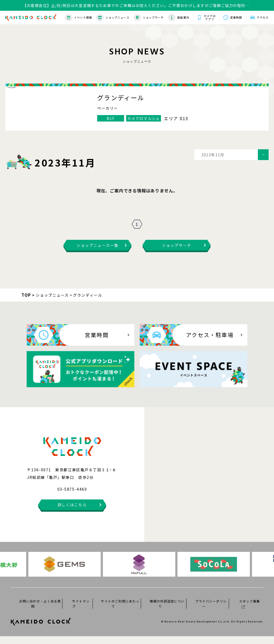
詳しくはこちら (72, 513)
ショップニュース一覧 (97, 253)
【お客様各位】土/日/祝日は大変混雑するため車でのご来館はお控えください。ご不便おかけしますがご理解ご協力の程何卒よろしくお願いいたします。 (136, 6)
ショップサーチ (149, 18)
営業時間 (236, 17)
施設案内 (178, 18)
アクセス (263, 17)
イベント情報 (78, 18)
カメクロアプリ (210, 18)
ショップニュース (113, 18)
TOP (26, 303)
